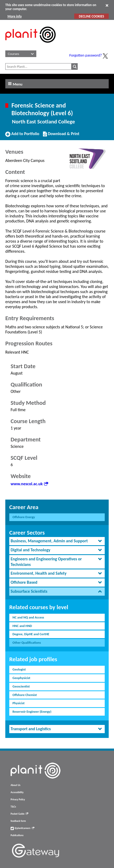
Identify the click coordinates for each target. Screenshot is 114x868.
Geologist (19, 669)
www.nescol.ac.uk (29, 484)
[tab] (57, 541)
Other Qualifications (27, 643)
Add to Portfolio (22, 136)
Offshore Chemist (25, 695)
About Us (16, 785)
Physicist (19, 703)
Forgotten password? (86, 55)
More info (14, 16)
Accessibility (17, 792)
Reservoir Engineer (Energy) (32, 712)
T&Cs (13, 807)
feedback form (18, 821)
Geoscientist (21, 686)
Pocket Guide (19, 814)
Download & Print (61, 136)
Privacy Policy (18, 800)
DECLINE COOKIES (91, 16)
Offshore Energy (24, 517)
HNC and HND (22, 626)
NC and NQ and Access (28, 617)
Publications (17, 835)
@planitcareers (23, 828)
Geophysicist (21, 678)
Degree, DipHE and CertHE (31, 634)
